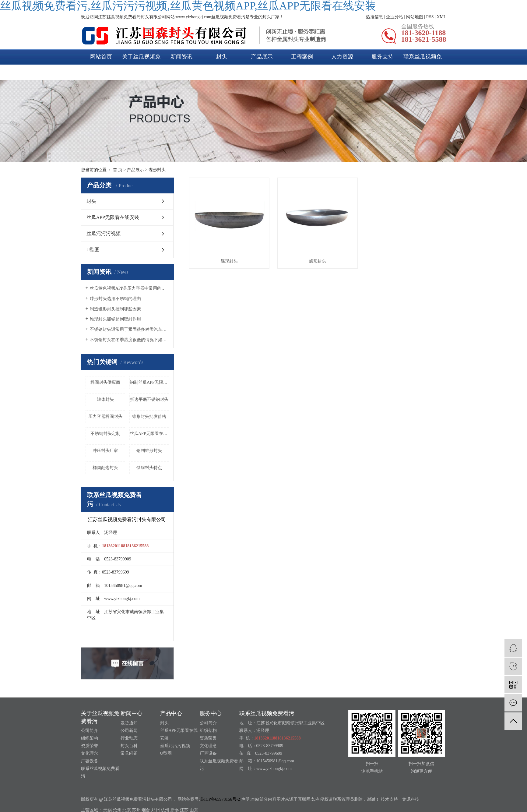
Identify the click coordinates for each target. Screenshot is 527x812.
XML (441, 17)
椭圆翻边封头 (105, 468)
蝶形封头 (318, 261)
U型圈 (93, 250)
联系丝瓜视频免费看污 (423, 64)
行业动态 (129, 738)
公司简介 (90, 731)
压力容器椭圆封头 (105, 417)
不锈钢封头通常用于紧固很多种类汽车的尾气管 (130, 329)
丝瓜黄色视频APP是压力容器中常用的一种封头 (130, 288)
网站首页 (101, 57)
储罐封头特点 (149, 468)
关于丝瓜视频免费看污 (141, 64)
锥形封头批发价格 (149, 417)
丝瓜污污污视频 (104, 233)
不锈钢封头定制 (105, 434)
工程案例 (302, 57)
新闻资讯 (181, 57)
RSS (430, 17)
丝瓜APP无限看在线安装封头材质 (149, 434)
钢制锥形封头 (149, 451)
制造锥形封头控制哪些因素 (115, 309)
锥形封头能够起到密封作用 (115, 319)
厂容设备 (90, 761)
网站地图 (415, 17)
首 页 (118, 170)
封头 (222, 57)
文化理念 (90, 753)
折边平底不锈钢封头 (149, 399)
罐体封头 (105, 399)
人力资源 (342, 57)
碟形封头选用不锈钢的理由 (115, 299)
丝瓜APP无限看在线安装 (113, 217)
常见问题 (129, 753)
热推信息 (374, 17)
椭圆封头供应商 (105, 382)
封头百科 (129, 746)
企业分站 (395, 17)
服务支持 (382, 57)
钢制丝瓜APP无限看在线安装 (149, 382)
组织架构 (90, 738)
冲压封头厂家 (105, 451)
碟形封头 (157, 170)
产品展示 (262, 57)
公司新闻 (129, 731)
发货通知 (129, 723)
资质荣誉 (90, 746)
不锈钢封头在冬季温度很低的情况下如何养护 (130, 340)
